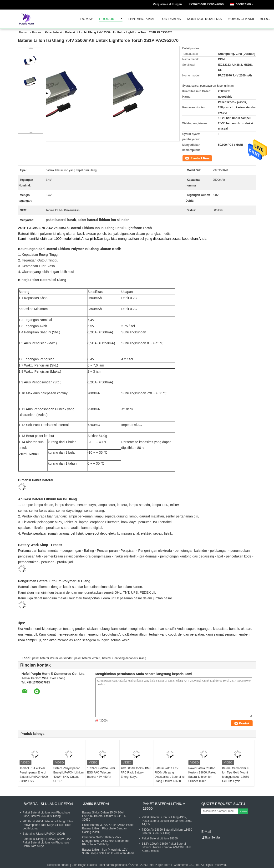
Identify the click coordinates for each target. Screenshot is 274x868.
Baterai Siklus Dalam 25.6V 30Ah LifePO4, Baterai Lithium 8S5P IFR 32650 (104, 816)
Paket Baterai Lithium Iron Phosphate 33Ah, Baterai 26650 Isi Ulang (46, 814)
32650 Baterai (96, 804)
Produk (107, 19)
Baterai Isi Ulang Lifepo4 (48, 804)
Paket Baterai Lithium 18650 (164, 806)
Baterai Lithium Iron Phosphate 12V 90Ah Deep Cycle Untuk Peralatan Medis (108, 851)
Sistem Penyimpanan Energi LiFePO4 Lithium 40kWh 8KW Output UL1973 (68, 775)
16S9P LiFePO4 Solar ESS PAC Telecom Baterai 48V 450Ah (101, 773)
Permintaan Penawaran (206, 4)
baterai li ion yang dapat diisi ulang (124, 658)
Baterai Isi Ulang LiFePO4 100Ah (44, 834)
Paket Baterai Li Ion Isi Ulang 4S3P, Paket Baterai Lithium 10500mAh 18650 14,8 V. (167, 821)
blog (265, 19)
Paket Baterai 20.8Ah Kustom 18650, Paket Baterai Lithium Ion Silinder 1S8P (202, 775)
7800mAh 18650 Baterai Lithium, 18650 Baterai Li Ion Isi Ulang (167, 831)
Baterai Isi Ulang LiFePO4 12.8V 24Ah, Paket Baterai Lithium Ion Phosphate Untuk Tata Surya (47, 843)
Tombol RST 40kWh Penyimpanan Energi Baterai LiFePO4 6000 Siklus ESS (34, 775)
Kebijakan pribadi (58, 865)
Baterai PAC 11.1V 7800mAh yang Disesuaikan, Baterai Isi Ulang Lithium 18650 (170, 775)
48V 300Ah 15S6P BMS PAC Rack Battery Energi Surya (136, 773)
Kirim (243, 811)
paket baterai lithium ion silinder (52, 658)
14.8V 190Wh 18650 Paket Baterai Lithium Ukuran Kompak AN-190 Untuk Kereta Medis (166, 847)
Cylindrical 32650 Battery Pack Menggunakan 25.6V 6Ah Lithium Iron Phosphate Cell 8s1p (106, 841)
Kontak (187, 158)
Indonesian (245, 3)
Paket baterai (53, 32)
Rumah (87, 19)
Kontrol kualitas (204, 19)
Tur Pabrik (170, 19)
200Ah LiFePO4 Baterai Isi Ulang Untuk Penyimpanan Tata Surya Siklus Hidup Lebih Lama (48, 825)
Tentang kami (141, 19)
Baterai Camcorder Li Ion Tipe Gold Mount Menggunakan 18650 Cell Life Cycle (236, 775)
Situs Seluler (211, 838)
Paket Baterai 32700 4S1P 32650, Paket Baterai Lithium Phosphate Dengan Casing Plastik (108, 828)
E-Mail (206, 832)
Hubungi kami (241, 19)
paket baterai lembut (87, 658)
